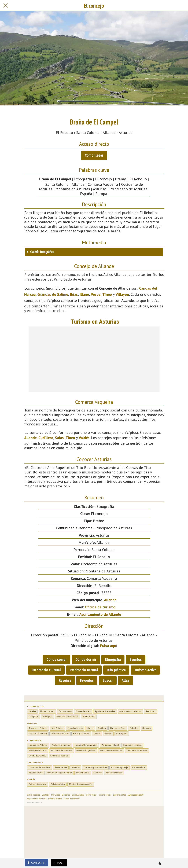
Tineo (107, 294)
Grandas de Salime (53, 294)
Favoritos (87, 681)
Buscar (108, 681)
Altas (126, 681)
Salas (59, 438)
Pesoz (96, 294)
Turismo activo (145, 670)
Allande (30, 438)
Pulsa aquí (109, 646)
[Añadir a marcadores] (160, 863)
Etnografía (113, 660)
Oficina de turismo (100, 607)
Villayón (122, 294)
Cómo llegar (94, 155)
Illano (84, 294)
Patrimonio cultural (46, 670)
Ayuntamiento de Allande (100, 614)
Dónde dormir (86, 660)
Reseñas (65, 681)
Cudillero (46, 438)
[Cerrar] (6, 6)
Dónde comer (56, 660)
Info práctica (116, 670)
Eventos (136, 660)
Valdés (84, 438)
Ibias (74, 294)
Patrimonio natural (84, 670)
